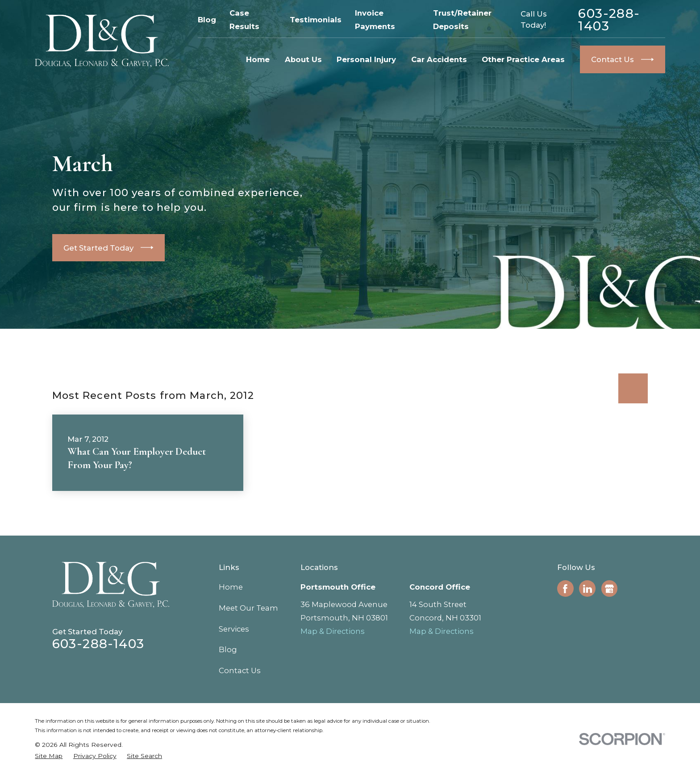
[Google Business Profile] (609, 589)
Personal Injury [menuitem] (366, 59)
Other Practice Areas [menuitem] (523, 59)
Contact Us (240, 670)
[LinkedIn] (587, 589)
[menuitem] (49, 756)
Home (231, 587)
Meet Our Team (248, 608)
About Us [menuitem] (303, 59)
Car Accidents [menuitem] (439, 59)
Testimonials (316, 20)
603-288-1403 (609, 20)
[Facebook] (565, 589)
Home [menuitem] (258, 59)
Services (234, 629)
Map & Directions (333, 631)
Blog (207, 20)
